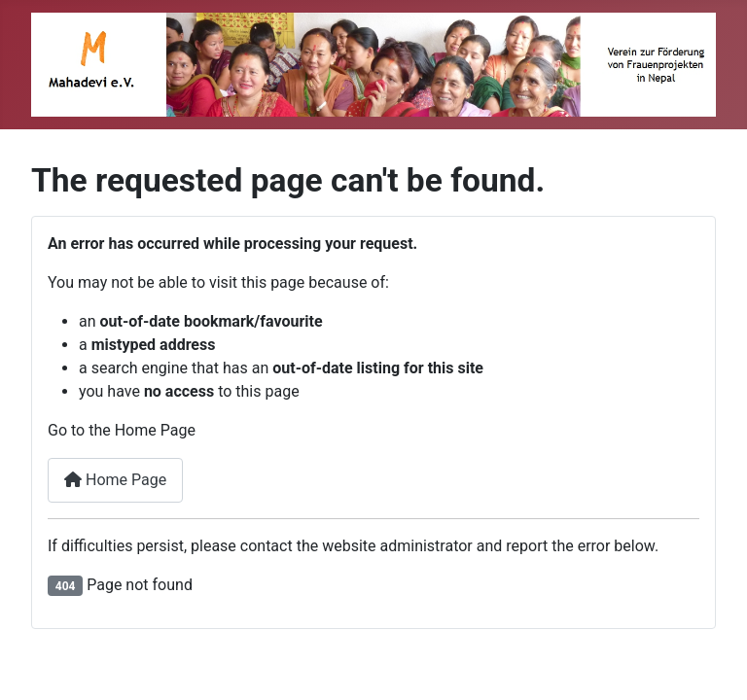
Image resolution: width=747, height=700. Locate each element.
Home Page (115, 480)
